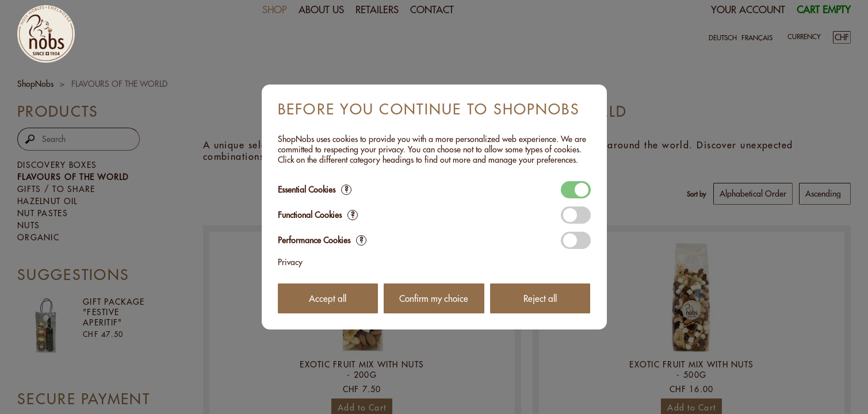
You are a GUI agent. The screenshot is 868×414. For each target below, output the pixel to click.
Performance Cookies (322, 240)
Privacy (290, 262)
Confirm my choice (434, 299)
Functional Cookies (318, 215)
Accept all (328, 299)
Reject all (540, 299)
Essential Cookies (315, 190)
